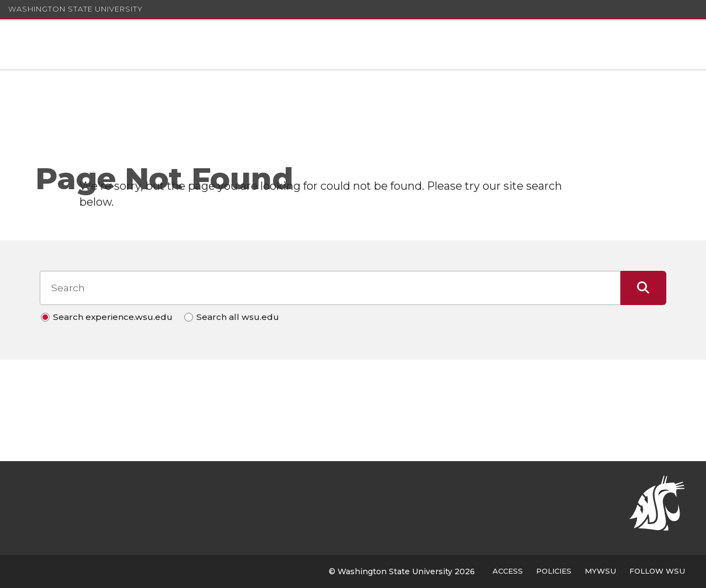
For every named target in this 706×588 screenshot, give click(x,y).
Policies (554, 571)
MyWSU (600, 571)
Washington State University (76, 9)
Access (508, 571)
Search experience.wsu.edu (113, 317)
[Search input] (330, 288)
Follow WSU (657, 571)
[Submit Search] (643, 288)
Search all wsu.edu (238, 317)
